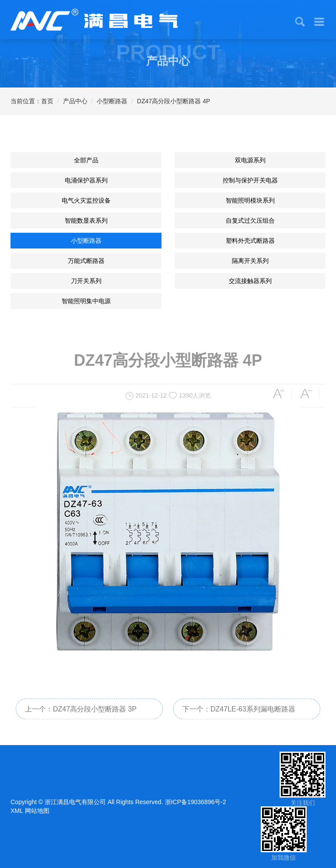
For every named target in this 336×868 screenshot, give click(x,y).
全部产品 (86, 160)
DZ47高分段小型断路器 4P (173, 101)
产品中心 (75, 101)
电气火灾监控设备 (86, 200)
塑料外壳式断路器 (250, 241)
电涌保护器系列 (86, 180)
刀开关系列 (86, 281)
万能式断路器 (86, 261)
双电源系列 (250, 160)
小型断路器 (112, 101)
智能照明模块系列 (250, 200)
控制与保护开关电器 (250, 180)
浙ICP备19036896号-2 (196, 802)
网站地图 (37, 811)
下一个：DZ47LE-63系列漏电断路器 (239, 715)
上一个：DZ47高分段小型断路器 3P (81, 715)
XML (17, 811)
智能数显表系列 (86, 220)
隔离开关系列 (250, 261)
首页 (47, 101)
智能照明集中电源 (86, 301)
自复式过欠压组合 (250, 220)
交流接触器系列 (250, 281)
